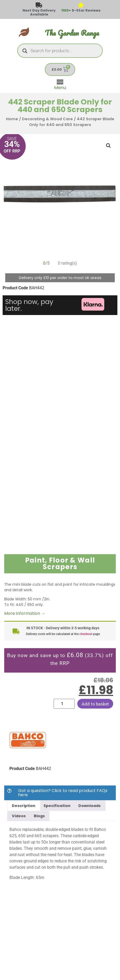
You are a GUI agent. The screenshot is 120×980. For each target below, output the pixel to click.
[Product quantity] (64, 704)
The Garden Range (72, 33)
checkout (86, 634)
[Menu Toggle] (60, 84)
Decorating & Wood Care (47, 119)
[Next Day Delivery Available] (39, 5)
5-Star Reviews (81, 10)
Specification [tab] (57, 806)
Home (12, 119)
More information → (25, 613)
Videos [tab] (19, 816)
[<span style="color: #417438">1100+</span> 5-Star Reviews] (81, 5)
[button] (108, 146)
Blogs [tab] (39, 816)
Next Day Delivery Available (39, 12)
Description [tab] (24, 806)
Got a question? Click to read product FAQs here (63, 793)
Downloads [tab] (89, 806)
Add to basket (95, 704)
